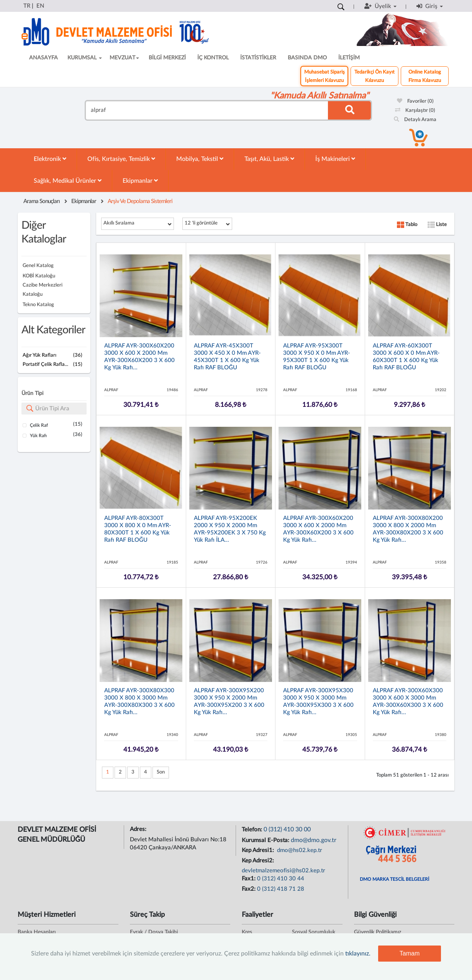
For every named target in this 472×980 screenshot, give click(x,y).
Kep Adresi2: (259, 861)
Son (161, 772)
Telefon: (253, 830)
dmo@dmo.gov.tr (314, 840)
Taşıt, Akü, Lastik (269, 159)
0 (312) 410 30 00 (287, 829)
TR (27, 6)
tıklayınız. (358, 954)
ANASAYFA (43, 58)
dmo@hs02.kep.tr (299, 850)
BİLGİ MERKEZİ (167, 58)
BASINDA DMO (307, 58)
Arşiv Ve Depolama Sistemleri (140, 201)
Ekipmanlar (140, 181)
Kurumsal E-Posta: (266, 840)
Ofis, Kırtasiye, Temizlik (121, 159)
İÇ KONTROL (213, 58)
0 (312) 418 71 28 (281, 889)
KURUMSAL (85, 58)
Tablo (407, 225)
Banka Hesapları (37, 932)
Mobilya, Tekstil (200, 159)
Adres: (139, 829)
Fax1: (249, 879)
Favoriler (415, 101)
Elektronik (50, 159)
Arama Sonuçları (42, 201)
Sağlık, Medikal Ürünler (68, 181)
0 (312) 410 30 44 (281, 879)
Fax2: (249, 889)
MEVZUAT (124, 58)
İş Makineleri (335, 159)
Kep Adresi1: (259, 850)
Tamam (410, 953)
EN (40, 6)
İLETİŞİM (349, 58)
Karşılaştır (415, 111)
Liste (437, 225)
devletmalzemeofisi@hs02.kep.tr (284, 871)
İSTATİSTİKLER (258, 58)
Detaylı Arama (415, 120)
